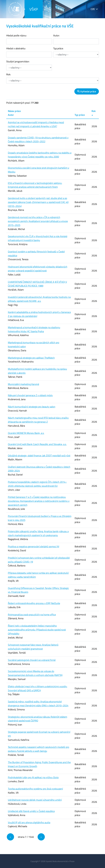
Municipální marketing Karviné (23, 384)
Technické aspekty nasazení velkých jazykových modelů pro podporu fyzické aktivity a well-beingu (39, 749)
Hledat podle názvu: (16, 35)
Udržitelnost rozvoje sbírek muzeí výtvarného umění (35, 800)
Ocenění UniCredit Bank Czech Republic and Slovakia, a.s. (37, 444)
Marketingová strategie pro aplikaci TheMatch (31, 358)
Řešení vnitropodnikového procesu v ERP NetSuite (34, 603)
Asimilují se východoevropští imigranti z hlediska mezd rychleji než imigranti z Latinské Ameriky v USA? (36, 124)
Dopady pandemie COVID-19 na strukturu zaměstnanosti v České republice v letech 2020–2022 (38, 140)
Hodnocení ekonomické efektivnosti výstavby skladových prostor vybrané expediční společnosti (38, 269)
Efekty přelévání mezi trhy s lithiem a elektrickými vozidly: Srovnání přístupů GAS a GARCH (38, 688)
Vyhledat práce (87, 91)
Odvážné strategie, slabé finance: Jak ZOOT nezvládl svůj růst (39, 456)
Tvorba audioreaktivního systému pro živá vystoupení (35, 789)
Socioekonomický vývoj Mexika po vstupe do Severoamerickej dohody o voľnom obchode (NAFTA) (35, 673)
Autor (11, 115)
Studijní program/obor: (18, 61)
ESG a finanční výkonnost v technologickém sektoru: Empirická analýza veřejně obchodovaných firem (35, 185)
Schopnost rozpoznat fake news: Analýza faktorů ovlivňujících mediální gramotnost (33, 647)
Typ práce (80, 115)
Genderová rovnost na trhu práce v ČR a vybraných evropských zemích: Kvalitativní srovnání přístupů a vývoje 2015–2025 (38, 221)
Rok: (9, 74)
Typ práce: (58, 48)
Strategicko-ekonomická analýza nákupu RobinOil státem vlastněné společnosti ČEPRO (38, 719)
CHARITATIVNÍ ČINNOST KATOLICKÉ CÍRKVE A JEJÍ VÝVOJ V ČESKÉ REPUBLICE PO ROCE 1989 (37, 284)
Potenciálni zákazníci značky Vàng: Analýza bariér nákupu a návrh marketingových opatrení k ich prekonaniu (38, 533)
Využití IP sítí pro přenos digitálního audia (29, 822)
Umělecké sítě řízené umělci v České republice (31, 811)
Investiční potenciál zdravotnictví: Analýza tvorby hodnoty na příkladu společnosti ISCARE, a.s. (39, 299)
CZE (93, 9)
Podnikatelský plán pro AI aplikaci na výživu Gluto (33, 777)
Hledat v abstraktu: (16, 48)
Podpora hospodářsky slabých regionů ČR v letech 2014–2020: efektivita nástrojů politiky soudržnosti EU (37, 484)
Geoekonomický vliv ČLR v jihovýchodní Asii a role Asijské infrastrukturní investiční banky (38, 238)
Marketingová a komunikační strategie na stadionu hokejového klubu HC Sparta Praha (34, 329)
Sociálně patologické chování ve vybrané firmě (32, 660)
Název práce (14, 111)
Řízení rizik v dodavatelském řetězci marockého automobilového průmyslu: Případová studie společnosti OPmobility (37, 630)
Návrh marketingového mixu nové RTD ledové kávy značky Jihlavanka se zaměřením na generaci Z (38, 420)
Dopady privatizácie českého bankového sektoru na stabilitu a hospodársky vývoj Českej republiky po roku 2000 (40, 155)
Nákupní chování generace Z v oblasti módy (30, 395)
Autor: (56, 35)
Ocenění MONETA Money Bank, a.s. (26, 433)
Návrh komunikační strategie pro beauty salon (32, 407)
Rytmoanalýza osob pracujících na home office (32, 615)
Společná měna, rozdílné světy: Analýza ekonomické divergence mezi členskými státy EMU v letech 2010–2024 (38, 704)
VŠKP (34, 9)
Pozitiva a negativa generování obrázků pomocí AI (34, 546)
